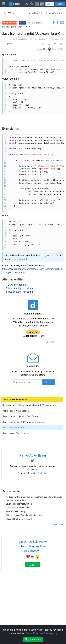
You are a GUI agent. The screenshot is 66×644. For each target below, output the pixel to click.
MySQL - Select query (16, 511)
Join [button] (60, 4)
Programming (10, 23)
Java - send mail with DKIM (18, 508)
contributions (40, 39)
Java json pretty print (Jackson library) (31, 34)
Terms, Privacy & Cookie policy (41, 633)
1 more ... (29, 27)
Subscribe (48, 382)
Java (23, 23)
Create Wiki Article (54, 13)
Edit (18, 129)
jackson (39, 23)
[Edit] (56, 22)
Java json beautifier (18, 285)
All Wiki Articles (36, 13)
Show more (58, 524)
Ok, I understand (33, 639)
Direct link (50, 342)
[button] (26, 4)
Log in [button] (50, 4)
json (31, 23)
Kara (54, 49)
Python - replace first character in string (24, 515)
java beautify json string (20, 288)
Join (33, 565)
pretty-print (9, 27)
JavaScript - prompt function (19, 504)
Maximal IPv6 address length (19, 519)
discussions (58, 39)
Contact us (43, 473)
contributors (23, 39)
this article (23, 259)
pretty (19, 27)
